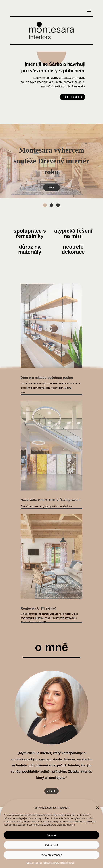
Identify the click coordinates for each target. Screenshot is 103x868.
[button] (98, 808)
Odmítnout (51, 845)
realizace (73, 97)
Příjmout (52, 835)
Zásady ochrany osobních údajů (59, 863)
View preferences (52, 855)
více (51, 791)
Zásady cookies (34, 863)
